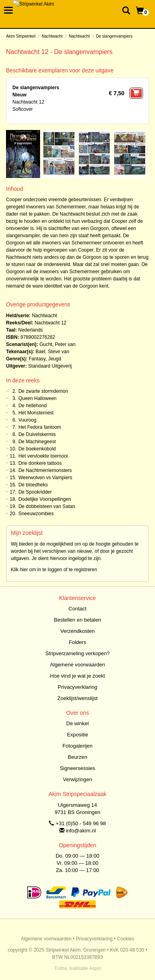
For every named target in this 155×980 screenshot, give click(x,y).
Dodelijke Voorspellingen (45, 499)
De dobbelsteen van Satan (47, 506)
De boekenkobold (37, 449)
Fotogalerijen (77, 746)
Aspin (95, 968)
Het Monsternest (36, 413)
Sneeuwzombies (36, 514)
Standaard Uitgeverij (50, 366)
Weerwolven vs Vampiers (45, 478)
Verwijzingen (77, 779)
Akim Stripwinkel (21, 36)
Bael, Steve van (52, 352)
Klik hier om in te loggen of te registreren (54, 570)
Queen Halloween (37, 398)
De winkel (77, 723)
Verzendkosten (77, 631)
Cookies (126, 939)
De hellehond (33, 406)
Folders (77, 642)
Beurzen (77, 757)
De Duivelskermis (37, 434)
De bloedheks (33, 485)
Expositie (77, 735)
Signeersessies (77, 768)
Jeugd (55, 359)
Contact (77, 609)
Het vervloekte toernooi (43, 456)
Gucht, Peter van (57, 344)
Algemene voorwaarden (77, 665)
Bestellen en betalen (78, 620)
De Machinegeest (37, 442)
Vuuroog (27, 420)
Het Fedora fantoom (40, 427)
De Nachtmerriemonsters (45, 470)
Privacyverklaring (77, 687)
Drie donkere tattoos (40, 463)
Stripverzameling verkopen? (77, 653)
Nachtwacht (52, 36)
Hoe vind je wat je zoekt (77, 676)
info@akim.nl (81, 831)
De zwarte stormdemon (43, 391)
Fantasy (37, 359)
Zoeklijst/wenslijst (77, 698)
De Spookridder (35, 492)
